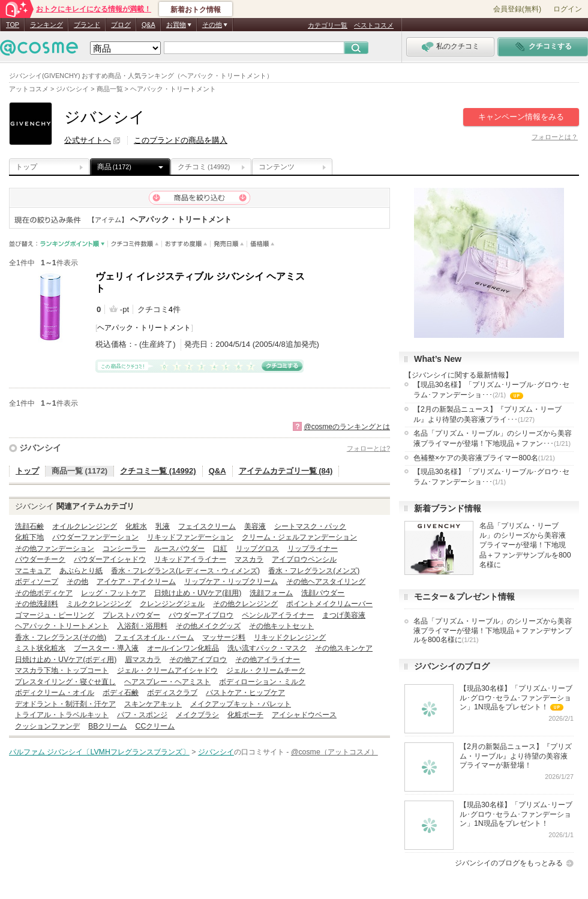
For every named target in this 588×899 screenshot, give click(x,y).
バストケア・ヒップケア (245, 693)
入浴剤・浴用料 (142, 626)
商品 (114, 167)
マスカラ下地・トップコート (62, 670)
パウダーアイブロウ (201, 615)
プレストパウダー (131, 615)
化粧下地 (29, 537)
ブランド (87, 25)
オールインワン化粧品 (183, 648)
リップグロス (257, 549)
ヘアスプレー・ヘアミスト (167, 682)
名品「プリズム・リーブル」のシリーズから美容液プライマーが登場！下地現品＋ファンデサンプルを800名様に (525, 545)
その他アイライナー (268, 660)
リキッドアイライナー (190, 559)
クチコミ (204, 167)
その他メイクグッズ (208, 626)
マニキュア (33, 571)
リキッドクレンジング (290, 637)
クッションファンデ (47, 726)
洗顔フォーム (271, 593)
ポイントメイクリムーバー (329, 604)
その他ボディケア (44, 593)
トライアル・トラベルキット (62, 715)
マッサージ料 (224, 637)
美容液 (255, 526)
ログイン (568, 9)
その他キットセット (281, 626)
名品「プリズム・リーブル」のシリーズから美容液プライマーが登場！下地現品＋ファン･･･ (493, 438)
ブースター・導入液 (106, 648)
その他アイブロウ (198, 660)
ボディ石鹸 (121, 693)
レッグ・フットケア (113, 593)
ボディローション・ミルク (262, 682)
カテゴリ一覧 (328, 25)
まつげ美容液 (344, 615)
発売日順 (229, 244)
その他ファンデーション (55, 549)
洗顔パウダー (323, 593)
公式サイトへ (88, 140)
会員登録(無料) (517, 9)
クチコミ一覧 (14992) (158, 471)
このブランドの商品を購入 (181, 140)
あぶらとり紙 (81, 571)
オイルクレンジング (85, 526)
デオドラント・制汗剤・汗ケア (65, 704)
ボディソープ (37, 582)
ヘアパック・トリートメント (144, 328)
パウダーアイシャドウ (110, 559)
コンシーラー (124, 549)
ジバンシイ (40, 448)
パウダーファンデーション (95, 537)
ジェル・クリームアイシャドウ (167, 670)
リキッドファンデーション (190, 537)
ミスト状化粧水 (40, 648)
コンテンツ (277, 167)
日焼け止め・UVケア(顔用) (198, 593)
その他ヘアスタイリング (326, 582)
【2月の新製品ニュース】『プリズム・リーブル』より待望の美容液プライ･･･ (487, 414)
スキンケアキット (153, 704)
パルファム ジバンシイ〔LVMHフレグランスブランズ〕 (99, 752)
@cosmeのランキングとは (347, 427)
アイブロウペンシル (304, 559)
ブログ (121, 25)
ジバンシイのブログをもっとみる (509, 863)
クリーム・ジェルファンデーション (299, 537)
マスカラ (249, 559)
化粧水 (136, 526)
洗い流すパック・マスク (267, 648)
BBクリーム (107, 726)
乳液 (163, 526)
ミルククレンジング (99, 604)
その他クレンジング (245, 604)
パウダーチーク (40, 559)
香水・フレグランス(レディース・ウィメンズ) (185, 571)
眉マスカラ (143, 660)
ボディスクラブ (172, 693)
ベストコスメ (374, 25)
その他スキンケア (344, 648)
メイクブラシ (197, 715)
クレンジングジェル (172, 604)
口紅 (220, 549)
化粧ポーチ (245, 715)
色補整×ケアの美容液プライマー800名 (484, 458)
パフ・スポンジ (142, 715)
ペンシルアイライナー (278, 615)
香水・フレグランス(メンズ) (314, 571)
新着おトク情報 (196, 10)
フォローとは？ (555, 137)
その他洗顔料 (37, 604)
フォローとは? (368, 448)
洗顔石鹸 (29, 526)
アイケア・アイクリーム (136, 582)
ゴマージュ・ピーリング (55, 615)
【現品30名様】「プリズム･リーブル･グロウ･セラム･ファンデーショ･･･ (491, 391)
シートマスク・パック (310, 526)
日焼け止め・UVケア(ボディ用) (66, 660)
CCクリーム (155, 726)
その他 (77, 582)
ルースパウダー (179, 549)
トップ (26, 167)
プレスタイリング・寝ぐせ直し (65, 682)
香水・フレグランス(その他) (61, 637)
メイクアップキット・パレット (241, 704)
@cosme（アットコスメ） (334, 752)
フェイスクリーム (207, 526)
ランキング (46, 25)
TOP (13, 25)
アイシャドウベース (304, 715)
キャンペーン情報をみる (521, 117)
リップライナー (313, 549)
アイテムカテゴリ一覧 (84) (286, 471)
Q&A (148, 25)
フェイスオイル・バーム (154, 637)
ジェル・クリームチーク (266, 670)
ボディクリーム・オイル (55, 693)
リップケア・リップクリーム (231, 582)
